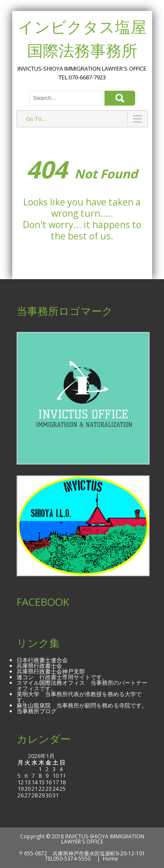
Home (110, 859)
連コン (25, 677)
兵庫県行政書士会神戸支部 (51, 671)
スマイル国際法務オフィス (51, 683)
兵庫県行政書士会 (39, 666)
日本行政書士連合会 (42, 660)
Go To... (36, 119)
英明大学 (28, 694)
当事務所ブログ (37, 711)
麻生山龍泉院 (34, 705)
